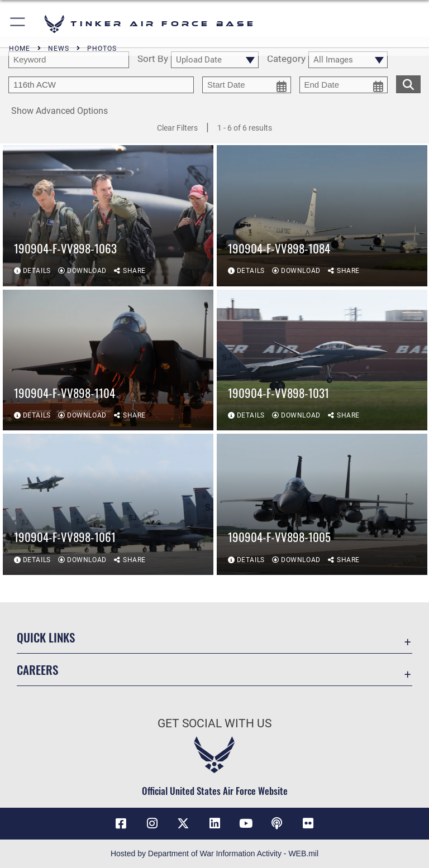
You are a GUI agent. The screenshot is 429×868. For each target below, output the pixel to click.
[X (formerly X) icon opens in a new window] (183, 823)
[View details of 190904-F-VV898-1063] (108, 216)
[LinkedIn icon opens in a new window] (214, 823)
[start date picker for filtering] (247, 85)
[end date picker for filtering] (344, 85)
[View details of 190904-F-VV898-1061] (108, 504)
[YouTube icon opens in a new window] (246, 823)
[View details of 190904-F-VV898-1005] (322, 504)
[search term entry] (69, 60)
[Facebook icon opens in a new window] (121, 823)
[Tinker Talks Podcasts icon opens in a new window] (277, 823)
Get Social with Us (214, 723)
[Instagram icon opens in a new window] (152, 823)
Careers (37, 670)
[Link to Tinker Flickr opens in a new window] (308, 823)
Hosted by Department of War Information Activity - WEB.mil (214, 853)
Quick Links (46, 637)
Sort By (153, 59)
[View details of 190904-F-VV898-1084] (322, 216)
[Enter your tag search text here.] (101, 85)
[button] (18, 24)
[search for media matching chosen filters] (408, 83)
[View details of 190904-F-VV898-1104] (108, 360)
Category (286, 59)
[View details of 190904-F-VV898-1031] (322, 360)
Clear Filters (177, 128)
